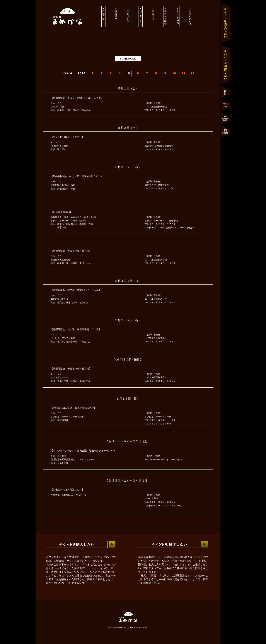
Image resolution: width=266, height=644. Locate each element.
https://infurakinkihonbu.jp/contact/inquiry (164, 460)
